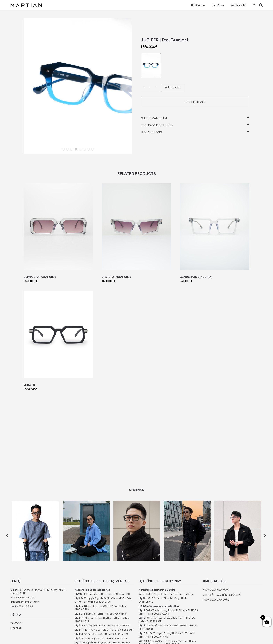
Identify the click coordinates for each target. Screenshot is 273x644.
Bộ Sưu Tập (198, 5)
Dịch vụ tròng (151, 132)
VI (254, 5)
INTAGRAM (16, 628)
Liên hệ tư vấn (195, 102)
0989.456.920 (123, 626)
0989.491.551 (120, 614)
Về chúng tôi (238, 5)
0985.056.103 (146, 629)
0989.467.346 (161, 637)
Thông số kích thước (157, 125)
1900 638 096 (26, 606)
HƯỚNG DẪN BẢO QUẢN (216, 600)
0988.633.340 (161, 614)
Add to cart (173, 87)
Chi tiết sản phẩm (154, 118)
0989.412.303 (121, 639)
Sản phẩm (218, 5)
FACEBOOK (16, 623)
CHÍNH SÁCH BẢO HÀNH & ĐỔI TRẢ (222, 595)
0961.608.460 (146, 602)
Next (265, 536)
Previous (8, 536)
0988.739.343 (125, 630)
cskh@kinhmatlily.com (28, 602)
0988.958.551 (154, 621)
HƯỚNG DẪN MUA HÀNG (216, 590)
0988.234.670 (121, 634)
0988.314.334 (82, 621)
